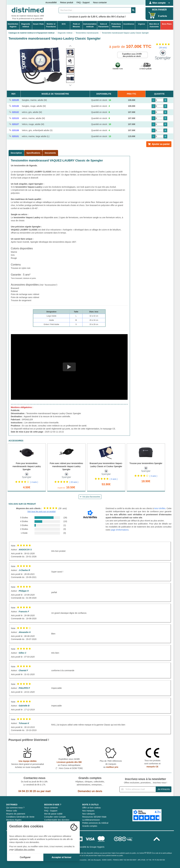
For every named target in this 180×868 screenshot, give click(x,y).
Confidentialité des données (57, 820)
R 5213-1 (149, 853)
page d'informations (120, 530)
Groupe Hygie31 (97, 847)
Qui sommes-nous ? (15, 808)
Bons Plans (167, 24)
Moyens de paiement (16, 814)
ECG (64, 24)
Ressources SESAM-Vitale (94, 817)
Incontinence (129, 24)
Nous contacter (100, 2)
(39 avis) (163, 48)
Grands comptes (90, 826)
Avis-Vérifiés (160, 508)
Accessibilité (51, 2)
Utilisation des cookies (25, 850)
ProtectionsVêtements (116, 25)
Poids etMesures (76, 25)
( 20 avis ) (74, 482)
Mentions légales (14, 820)
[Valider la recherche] (133, 10)
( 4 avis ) (34, 482)
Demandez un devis (90, 791)
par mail (46, 791)
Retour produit (67, 2)
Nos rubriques (89, 814)
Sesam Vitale (38, 24)
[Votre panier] (152, 15)
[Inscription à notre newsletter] (138, 789)
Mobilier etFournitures (51, 25)
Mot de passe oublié (53, 814)
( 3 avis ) (114, 479)
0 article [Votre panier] (163, 16)
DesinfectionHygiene (13, 25)
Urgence (141, 24)
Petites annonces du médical (95, 823)
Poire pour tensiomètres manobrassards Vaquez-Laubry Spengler (27, 466)
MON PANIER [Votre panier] (159, 10)
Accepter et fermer (61, 857)
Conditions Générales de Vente (20, 817)
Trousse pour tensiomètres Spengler (146, 463)
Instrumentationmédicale (90, 25)
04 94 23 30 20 (27, 791)
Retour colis (12, 811)
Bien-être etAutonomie (154, 25)
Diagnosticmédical (26, 25)
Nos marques (88, 811)
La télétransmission (91, 820)
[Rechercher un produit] (95, 10)
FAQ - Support (83, 2)
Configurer (25, 857)
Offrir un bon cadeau (91, 808)
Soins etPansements (104, 25)
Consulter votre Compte (55, 817)
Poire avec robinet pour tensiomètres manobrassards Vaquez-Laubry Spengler (66, 466)
